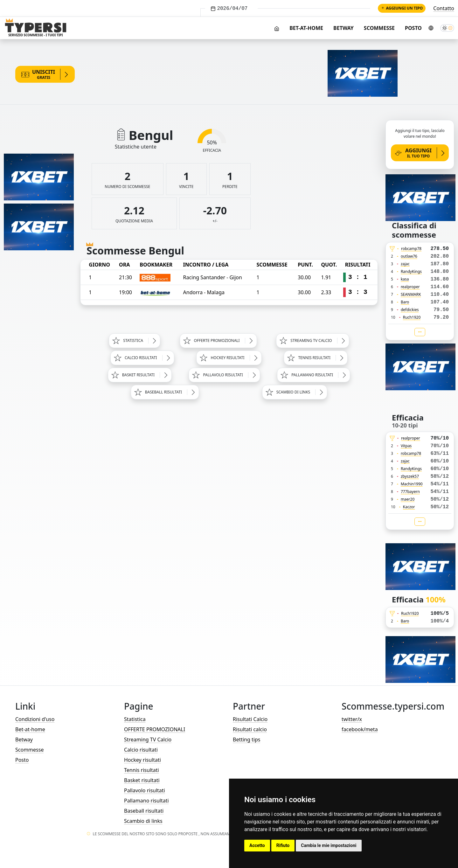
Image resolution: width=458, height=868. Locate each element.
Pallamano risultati (146, 801)
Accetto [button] (257, 845)
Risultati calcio (250, 729)
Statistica (135, 719)
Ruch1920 (412, 317)
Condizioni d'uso (35, 719)
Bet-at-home (306, 28)
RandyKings (411, 271)
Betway (343, 28)
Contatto (444, 8)
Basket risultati (142, 780)
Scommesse (379, 28)
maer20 (408, 499)
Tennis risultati (142, 770)
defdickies (410, 310)
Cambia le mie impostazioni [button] (329, 845)
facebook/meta (360, 729)
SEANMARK (411, 294)
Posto (413, 28)
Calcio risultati (141, 750)
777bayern (410, 492)
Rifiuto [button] (283, 845)
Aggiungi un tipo (402, 8)
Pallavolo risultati (145, 790)
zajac (405, 264)
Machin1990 (412, 484)
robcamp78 (411, 249)
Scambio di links (143, 821)
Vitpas (406, 446)
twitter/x (352, 719)
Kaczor (409, 507)
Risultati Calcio (250, 719)
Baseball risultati (144, 811)
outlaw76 (409, 256)
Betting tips (246, 740)
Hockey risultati (142, 760)
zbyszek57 (410, 476)
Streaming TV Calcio (148, 740)
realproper (410, 287)
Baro (405, 302)
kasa (405, 279)
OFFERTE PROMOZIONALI (155, 729)
